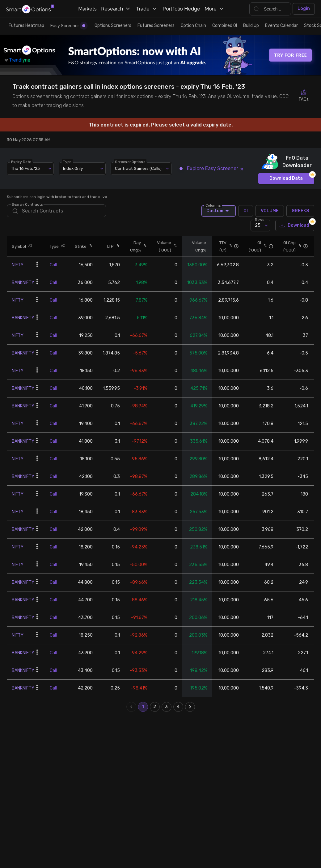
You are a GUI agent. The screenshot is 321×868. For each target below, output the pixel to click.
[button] (29, 246)
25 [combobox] (258, 225)
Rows (260, 220)
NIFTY (18, 265)
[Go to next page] (190, 707)
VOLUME (270, 211)
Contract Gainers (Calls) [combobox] (138, 168)
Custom (219, 211)
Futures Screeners (156, 26)
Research (116, 9)
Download (295, 226)
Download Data (286, 179)
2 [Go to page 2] (155, 707)
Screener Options (130, 161)
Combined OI (225, 26)
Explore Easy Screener (212, 168)
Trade (147, 9)
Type (68, 161)
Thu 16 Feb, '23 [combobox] (25, 168)
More (215, 9)
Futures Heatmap (26, 26)
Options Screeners (113, 26)
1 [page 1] (143, 707)
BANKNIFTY (23, 283)
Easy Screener (68, 26)
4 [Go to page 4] (178, 707)
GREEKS (300, 211)
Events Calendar (281, 26)
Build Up (251, 26)
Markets (87, 9)
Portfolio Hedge (181, 9)
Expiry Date (21, 161)
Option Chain (193, 26)
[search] (56, 211)
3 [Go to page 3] (167, 707)
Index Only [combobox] (73, 168)
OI (246, 211)
